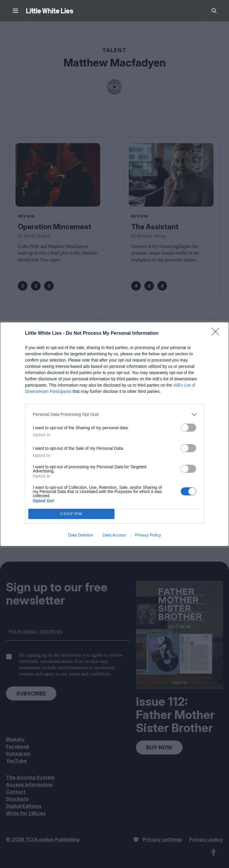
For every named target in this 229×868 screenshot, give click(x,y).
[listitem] (114, 414)
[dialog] (114, 434)
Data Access (114, 535)
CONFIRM (71, 514)
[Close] (217, 334)
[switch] (188, 428)
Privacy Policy (148, 535)
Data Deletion (81, 535)
